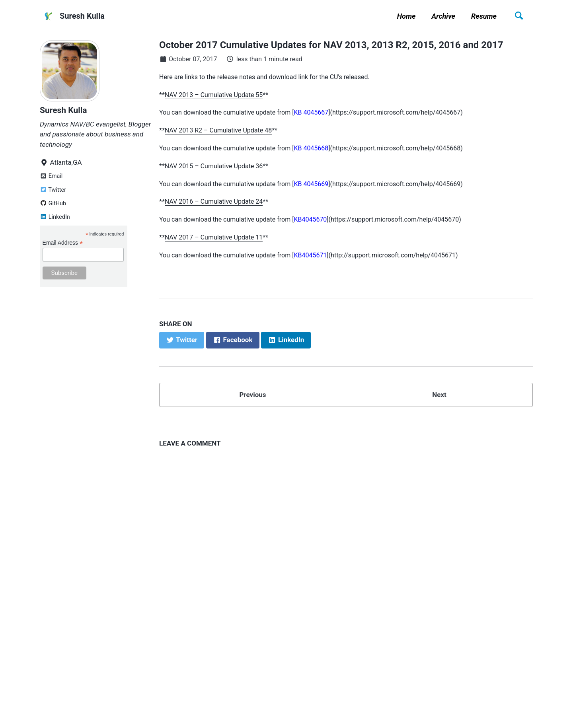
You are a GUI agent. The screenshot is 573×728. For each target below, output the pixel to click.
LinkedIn (55, 217)
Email (51, 176)
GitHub (53, 203)
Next (439, 395)
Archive (443, 16)
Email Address (63, 243)
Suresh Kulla (82, 16)
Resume (484, 16)
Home (406, 16)
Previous (252, 395)
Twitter (53, 190)
